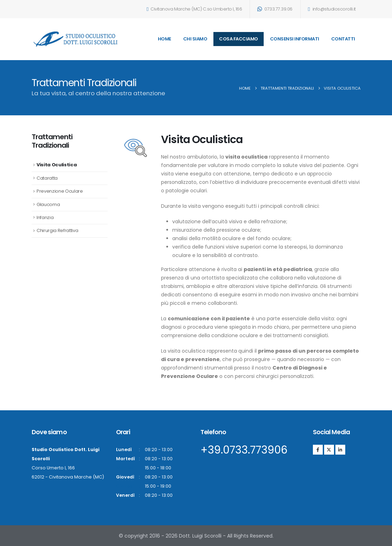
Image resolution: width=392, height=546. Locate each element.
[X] (329, 450)
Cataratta (47, 178)
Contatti (343, 39)
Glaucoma (48, 204)
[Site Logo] (76, 39)
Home (165, 39)
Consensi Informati (295, 39)
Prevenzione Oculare (60, 191)
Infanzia (45, 217)
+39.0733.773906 (244, 450)
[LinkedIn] (340, 450)
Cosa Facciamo (239, 39)
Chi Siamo (195, 39)
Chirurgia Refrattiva (57, 230)
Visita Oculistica (57, 165)
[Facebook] (318, 450)
